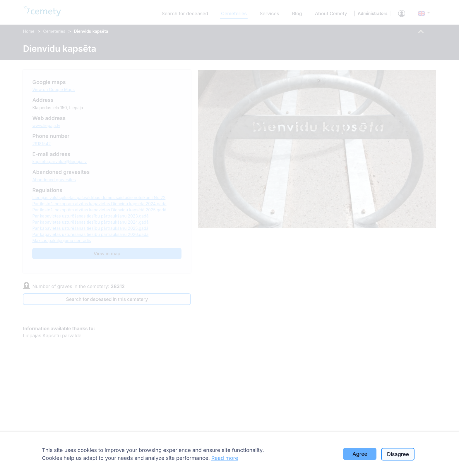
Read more (225, 458)
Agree (360, 454)
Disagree (398, 454)
